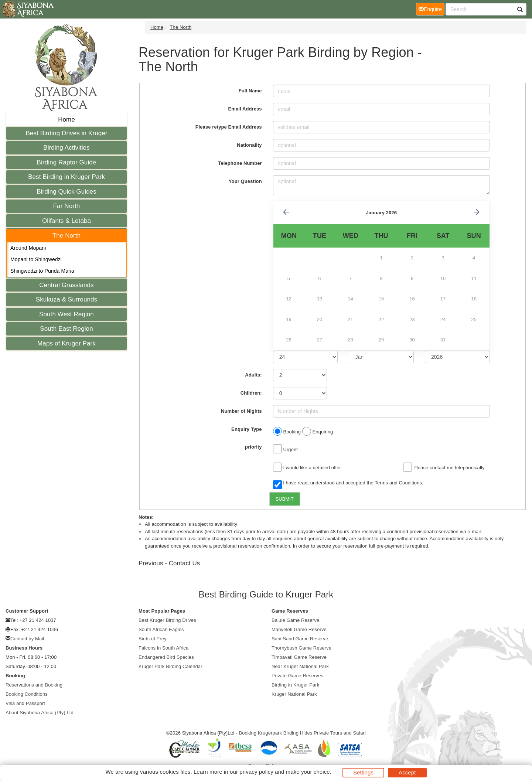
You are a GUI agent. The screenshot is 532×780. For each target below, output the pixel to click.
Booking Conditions (27, 694)
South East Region (66, 329)
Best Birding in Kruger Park (66, 177)
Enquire (432, 9)
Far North (67, 206)
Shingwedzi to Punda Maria (42, 271)
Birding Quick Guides (66, 192)
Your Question (245, 181)
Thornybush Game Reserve (301, 648)
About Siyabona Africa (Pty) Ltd (40, 713)
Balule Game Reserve (295, 620)
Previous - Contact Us (169, 563)
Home (66, 120)
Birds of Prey (153, 639)
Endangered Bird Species (166, 657)
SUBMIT (285, 499)
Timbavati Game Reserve (299, 657)
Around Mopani (28, 248)
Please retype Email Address (229, 127)
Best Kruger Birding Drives (167, 620)
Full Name (250, 91)
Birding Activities (66, 148)
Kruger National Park (294, 694)
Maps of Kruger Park (66, 343)
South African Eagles (161, 629)
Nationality (249, 145)
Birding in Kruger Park (295, 685)
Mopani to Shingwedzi (36, 259)
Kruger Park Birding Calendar (170, 666)
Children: (251, 393)
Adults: (253, 375)
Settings (363, 772)
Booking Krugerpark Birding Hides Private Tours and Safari (302, 733)
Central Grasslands (66, 285)
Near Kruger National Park (300, 666)
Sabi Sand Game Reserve (300, 639)
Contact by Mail (27, 639)
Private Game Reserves (297, 676)
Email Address (245, 109)
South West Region (66, 314)
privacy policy (256, 772)
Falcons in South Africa (163, 648)
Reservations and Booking (34, 685)
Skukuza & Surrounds (66, 299)
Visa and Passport (25, 703)
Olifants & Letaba (66, 221)
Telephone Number (240, 163)
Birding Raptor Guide (67, 162)
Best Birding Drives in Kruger (66, 133)
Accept (407, 772)
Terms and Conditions (398, 483)
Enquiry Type (247, 429)
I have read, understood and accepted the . (348, 483)
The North (67, 236)
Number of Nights (241, 411)
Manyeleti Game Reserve (299, 629)
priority (253, 447)
